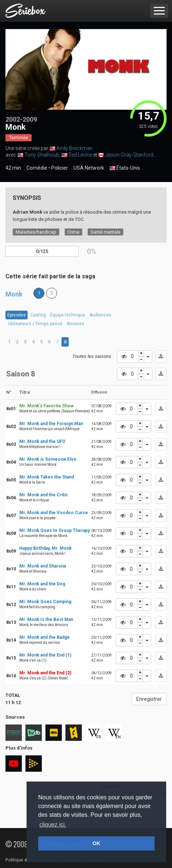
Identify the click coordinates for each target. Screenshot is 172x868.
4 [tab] (33, 342)
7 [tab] (57, 342)
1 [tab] (9, 342)
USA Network (89, 168)
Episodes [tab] (17, 315)
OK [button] (96, 843)
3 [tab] (25, 342)
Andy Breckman (75, 148)
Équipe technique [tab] (68, 315)
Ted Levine (80, 155)
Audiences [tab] (100, 315)
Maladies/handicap (36, 232)
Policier (60, 168)
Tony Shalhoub (42, 155)
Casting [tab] (38, 315)
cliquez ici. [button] (53, 825)
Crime (73, 232)
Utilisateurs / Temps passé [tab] (35, 324)
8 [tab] (65, 342)
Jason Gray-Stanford (129, 155)
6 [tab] (49, 342)
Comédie (37, 168)
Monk (14, 294)
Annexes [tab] (75, 324)
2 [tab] (17, 342)
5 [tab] (41, 342)
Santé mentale (105, 232)
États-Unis (125, 168)
